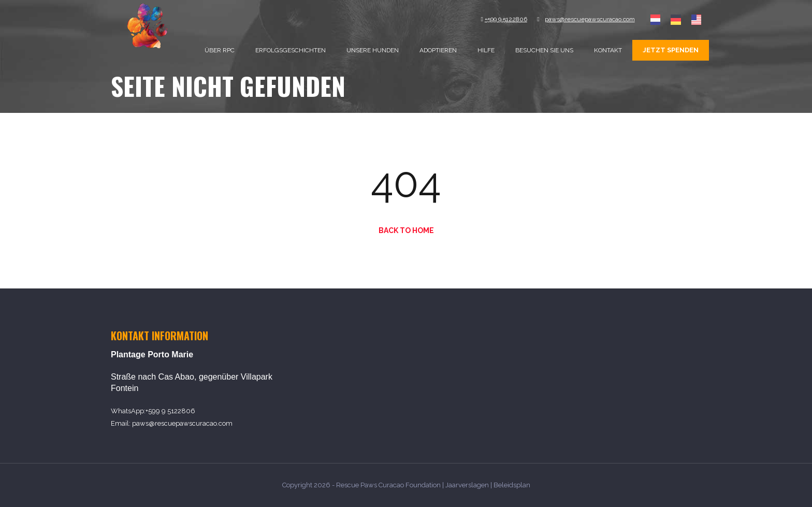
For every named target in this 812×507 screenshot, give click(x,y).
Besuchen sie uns (544, 50)
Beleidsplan (512, 485)
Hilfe (486, 50)
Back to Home (406, 230)
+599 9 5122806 (170, 411)
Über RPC (220, 50)
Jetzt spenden (671, 50)
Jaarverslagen (467, 485)
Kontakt (608, 50)
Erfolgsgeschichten (291, 50)
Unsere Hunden (373, 50)
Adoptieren (438, 50)
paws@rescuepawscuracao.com (182, 423)
